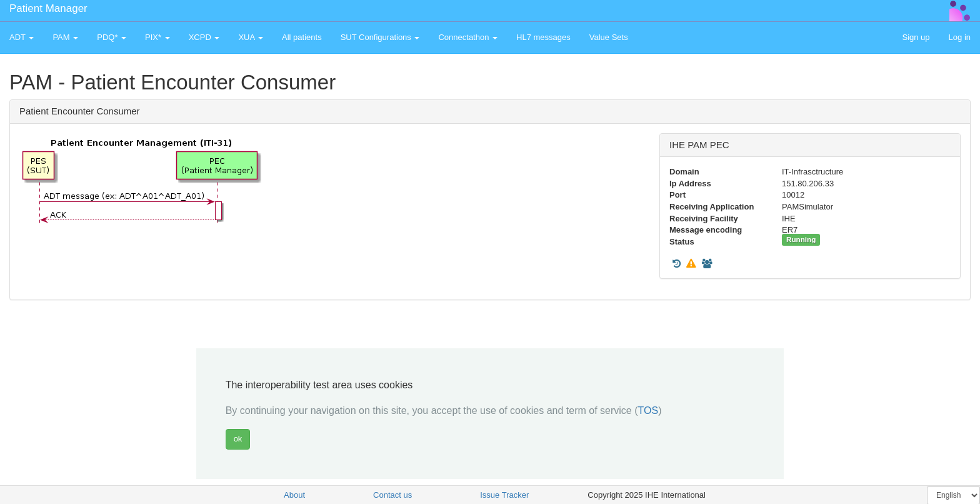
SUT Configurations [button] (380, 37)
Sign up (916, 37)
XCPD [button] (204, 37)
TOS (648, 411)
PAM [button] (65, 37)
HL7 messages (543, 37)
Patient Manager (48, 8)
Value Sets (609, 37)
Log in (960, 37)
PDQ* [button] (112, 37)
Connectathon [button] (468, 37)
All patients (302, 37)
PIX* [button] (157, 37)
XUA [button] (251, 37)
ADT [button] (22, 37)
